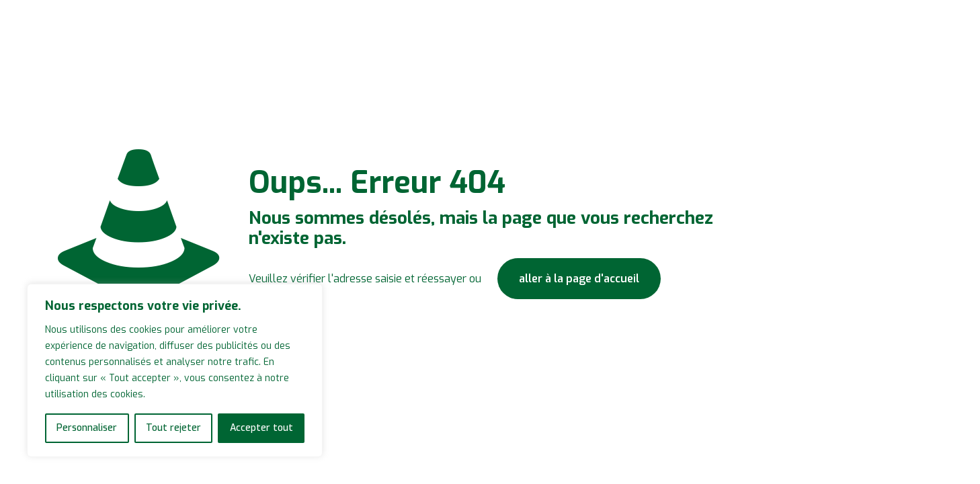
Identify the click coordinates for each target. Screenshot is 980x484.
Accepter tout (261, 428)
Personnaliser (87, 428)
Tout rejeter (173, 428)
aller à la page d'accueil (579, 279)
